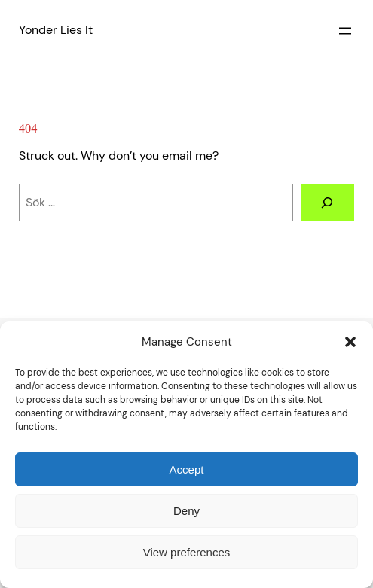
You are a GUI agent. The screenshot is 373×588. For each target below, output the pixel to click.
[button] (350, 342)
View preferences (187, 552)
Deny (186, 511)
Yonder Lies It (56, 30)
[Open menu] (345, 31)
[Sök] (328, 203)
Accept (187, 469)
